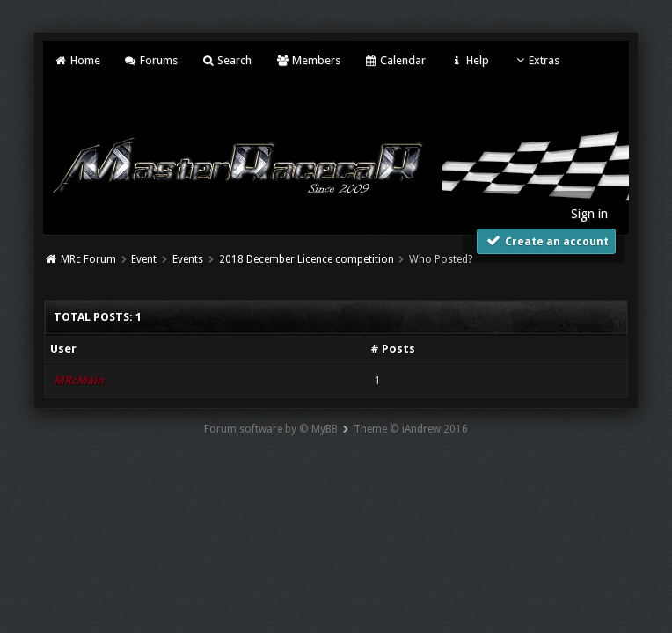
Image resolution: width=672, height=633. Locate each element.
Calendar (395, 60)
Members (307, 60)
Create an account (546, 240)
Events (188, 259)
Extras (536, 60)
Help (469, 60)
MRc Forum (88, 259)
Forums (151, 60)
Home (77, 60)
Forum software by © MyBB (271, 429)
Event (144, 259)
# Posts (393, 349)
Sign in (589, 214)
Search (226, 60)
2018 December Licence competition (307, 259)
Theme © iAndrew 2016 (411, 429)
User (63, 349)
